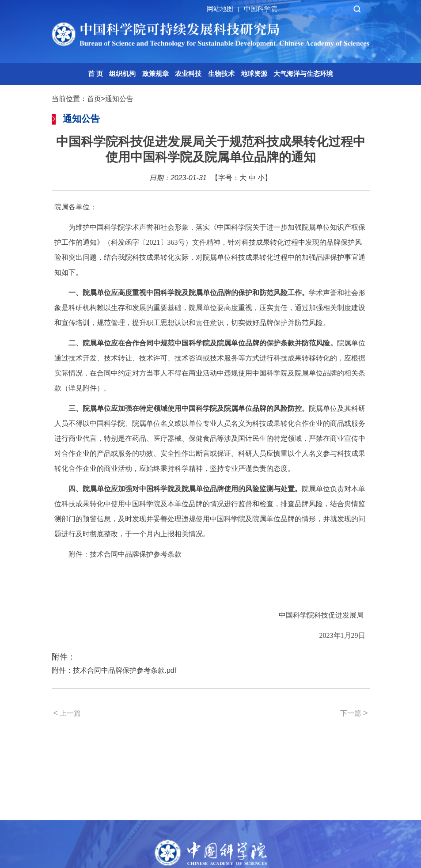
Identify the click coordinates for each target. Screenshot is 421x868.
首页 (94, 99)
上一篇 (67, 713)
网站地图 (224, 9)
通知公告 (119, 99)
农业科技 (188, 74)
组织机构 (122, 74)
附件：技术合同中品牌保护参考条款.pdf (114, 670)
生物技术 (221, 74)
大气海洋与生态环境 (303, 74)
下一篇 (354, 713)
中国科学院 (260, 9)
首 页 (95, 74)
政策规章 (156, 74)
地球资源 (254, 74)
